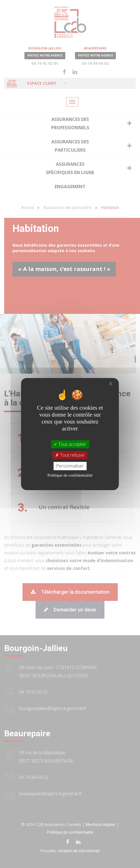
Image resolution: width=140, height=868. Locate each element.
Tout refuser (70, 455)
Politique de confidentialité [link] (70, 475)
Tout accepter (70, 444)
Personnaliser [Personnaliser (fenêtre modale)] (70, 466)
